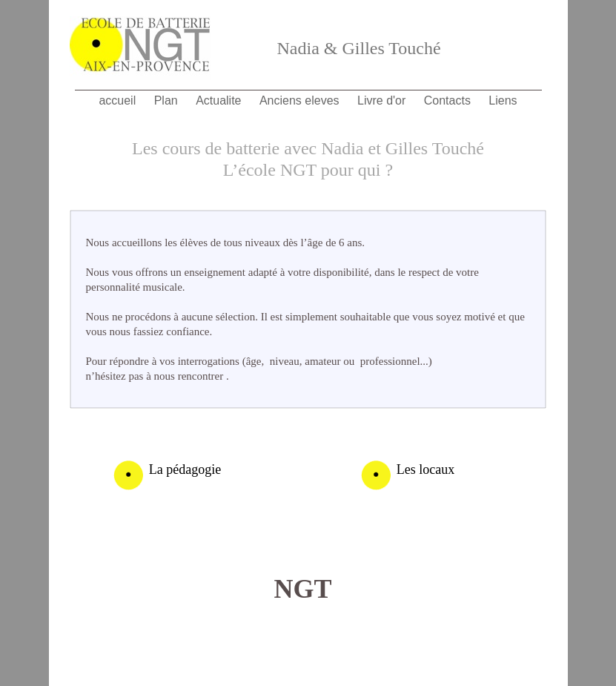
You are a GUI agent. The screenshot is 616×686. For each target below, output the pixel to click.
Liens (503, 100)
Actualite (220, 100)
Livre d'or (383, 100)
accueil (119, 100)
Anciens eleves (301, 100)
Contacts (449, 100)
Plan (168, 100)
